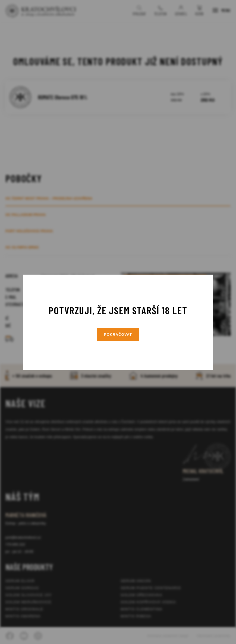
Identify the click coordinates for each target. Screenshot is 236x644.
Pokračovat (118, 334)
